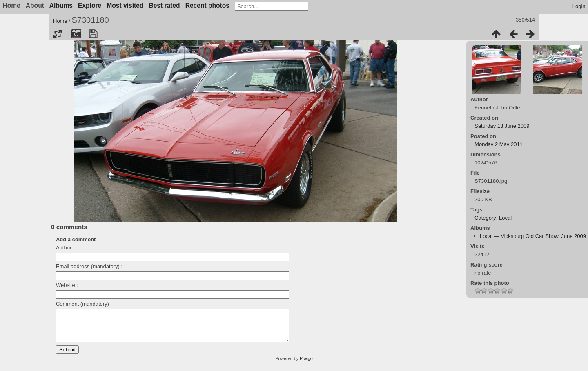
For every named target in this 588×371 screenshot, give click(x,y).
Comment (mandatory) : (84, 304)
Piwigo (306, 364)
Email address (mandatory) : (89, 266)
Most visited (125, 6)
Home (60, 21)
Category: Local (493, 218)
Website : (67, 285)
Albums (61, 6)
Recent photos (207, 6)
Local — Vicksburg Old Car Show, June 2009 (533, 236)
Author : (65, 248)
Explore (90, 6)
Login (579, 6)
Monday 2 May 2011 (499, 144)
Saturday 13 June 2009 (502, 126)
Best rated (164, 6)
